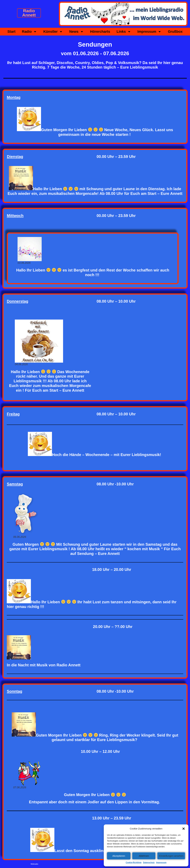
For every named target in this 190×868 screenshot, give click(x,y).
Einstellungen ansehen (171, 856)
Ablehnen (144, 856)
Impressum (161, 863)
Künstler (53, 32)
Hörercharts (100, 32)
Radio (29, 32)
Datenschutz (149, 863)
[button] (184, 829)
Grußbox (175, 32)
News (76, 32)
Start (11, 32)
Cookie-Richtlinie (134, 863)
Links (124, 32)
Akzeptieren (119, 856)
